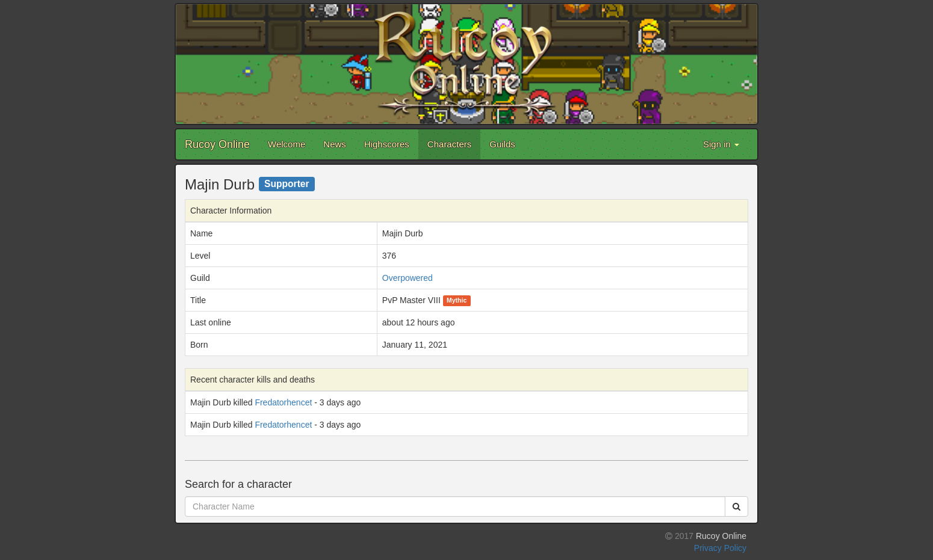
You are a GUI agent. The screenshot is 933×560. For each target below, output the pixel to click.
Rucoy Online (217, 144)
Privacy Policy (720, 548)
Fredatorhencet (283, 402)
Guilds (502, 144)
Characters (449, 144)
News (335, 144)
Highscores (387, 144)
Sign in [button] (721, 144)
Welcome (287, 144)
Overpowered (408, 278)
